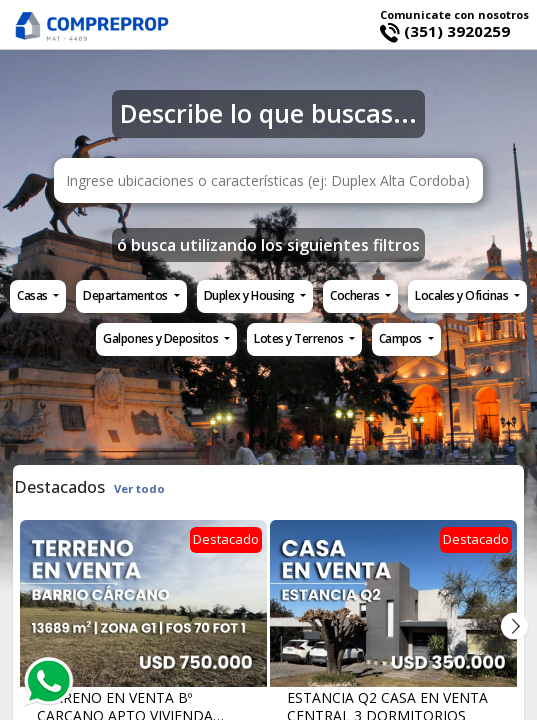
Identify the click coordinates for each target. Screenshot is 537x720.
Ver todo (139, 488)
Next (514, 626)
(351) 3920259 (445, 31)
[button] (38, 296)
